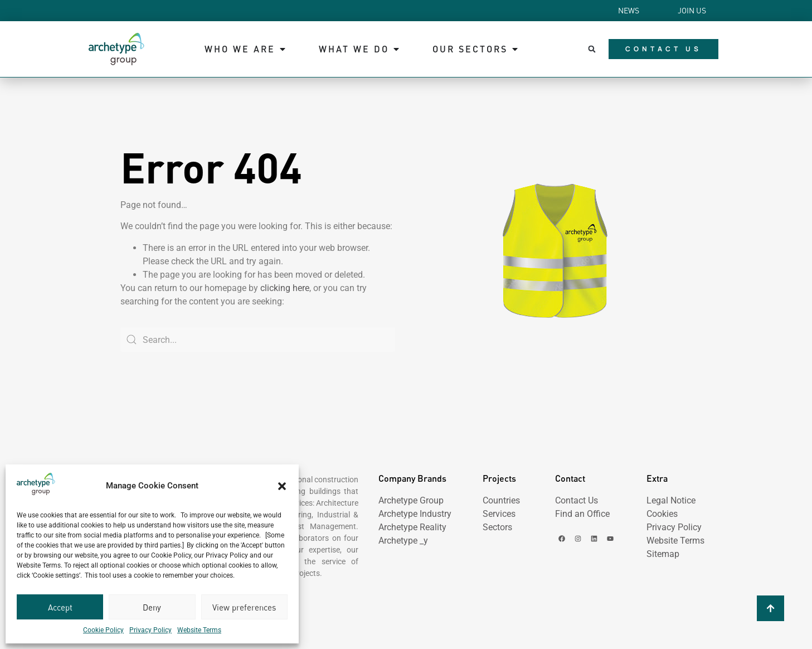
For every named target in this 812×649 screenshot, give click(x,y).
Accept (60, 607)
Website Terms (199, 630)
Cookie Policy (103, 630)
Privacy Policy (150, 630)
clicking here (285, 288)
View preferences (244, 607)
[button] (282, 486)
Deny (152, 607)
